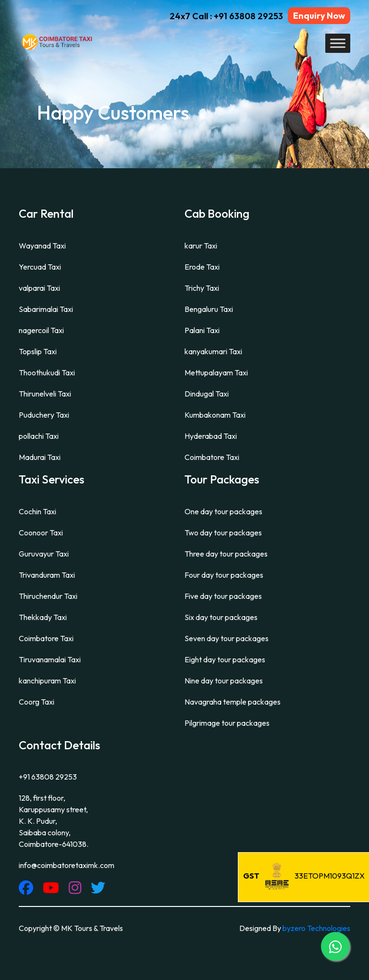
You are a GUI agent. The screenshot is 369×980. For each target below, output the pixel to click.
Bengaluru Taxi (209, 309)
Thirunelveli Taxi (45, 394)
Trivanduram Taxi (47, 575)
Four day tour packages (224, 575)
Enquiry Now (319, 16)
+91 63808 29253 (48, 777)
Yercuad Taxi (40, 267)
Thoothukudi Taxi (47, 372)
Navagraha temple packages (233, 702)
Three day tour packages (226, 554)
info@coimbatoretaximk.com (67, 865)
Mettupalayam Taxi (216, 372)
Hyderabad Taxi (211, 436)
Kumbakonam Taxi (215, 415)
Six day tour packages (221, 617)
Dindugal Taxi (207, 394)
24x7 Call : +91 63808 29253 (226, 16)
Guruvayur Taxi (44, 554)
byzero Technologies (316, 928)
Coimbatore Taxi (212, 457)
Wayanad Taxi (42, 246)
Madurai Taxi (40, 457)
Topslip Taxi (38, 351)
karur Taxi (201, 246)
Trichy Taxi (202, 288)
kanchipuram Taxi (47, 681)
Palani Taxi (202, 330)
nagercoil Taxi (41, 330)
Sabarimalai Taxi (46, 309)
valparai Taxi (39, 288)
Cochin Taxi (37, 511)
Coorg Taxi (37, 702)
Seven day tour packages (227, 638)
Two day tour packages (223, 533)
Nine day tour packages (224, 681)
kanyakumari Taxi (213, 351)
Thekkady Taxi (43, 617)
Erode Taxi (202, 267)
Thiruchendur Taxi (48, 596)
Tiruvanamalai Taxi (50, 659)
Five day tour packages (223, 596)
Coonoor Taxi (41, 533)
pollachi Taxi (39, 436)
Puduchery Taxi (44, 415)
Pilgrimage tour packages (227, 723)
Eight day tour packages (225, 659)
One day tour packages (223, 511)
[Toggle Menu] (338, 43)
